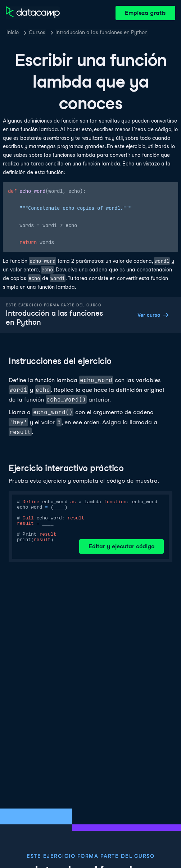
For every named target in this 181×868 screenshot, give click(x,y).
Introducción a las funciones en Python (101, 32)
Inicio (13, 32)
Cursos (37, 32)
